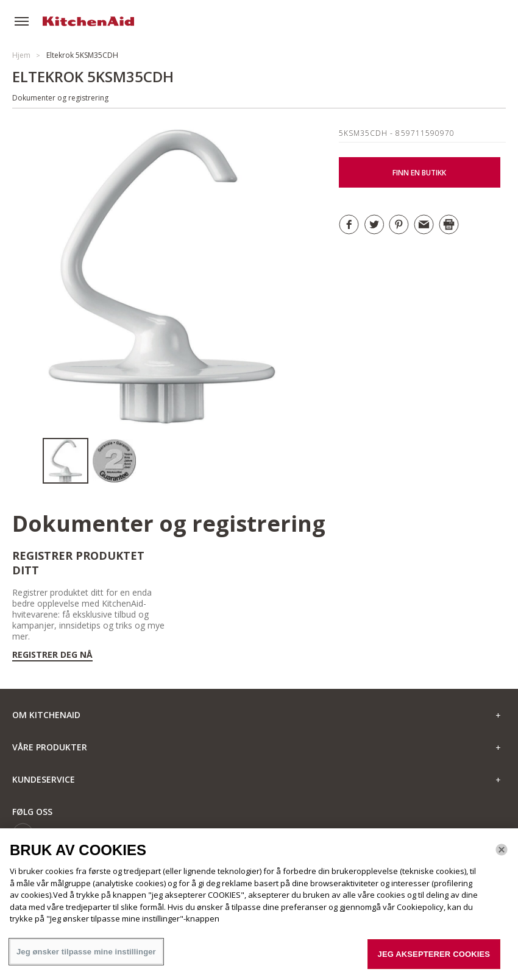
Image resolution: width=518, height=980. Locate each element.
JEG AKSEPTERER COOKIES (434, 958)
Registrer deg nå (52, 655)
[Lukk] (502, 854)
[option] (67, 461)
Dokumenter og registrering (60, 98)
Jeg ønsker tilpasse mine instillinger (86, 956)
